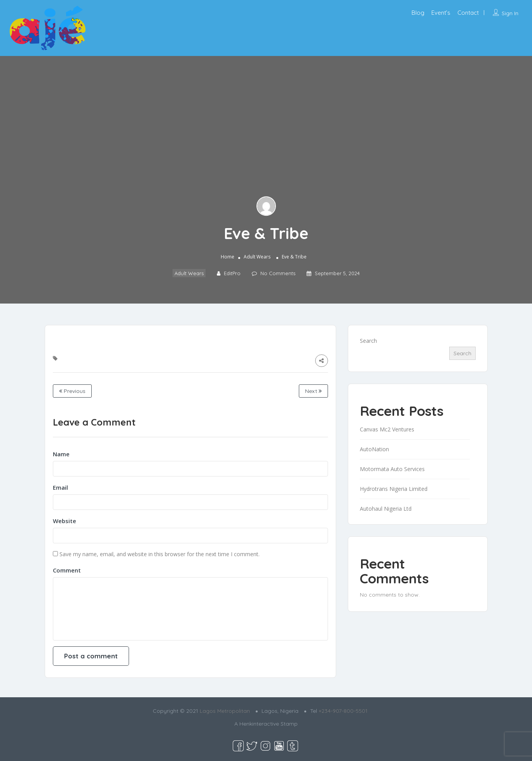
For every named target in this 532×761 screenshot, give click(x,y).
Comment (67, 570)
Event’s (441, 13)
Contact (468, 13)
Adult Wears (257, 257)
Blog (418, 13)
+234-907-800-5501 (343, 711)
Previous (72, 391)
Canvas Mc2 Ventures (387, 429)
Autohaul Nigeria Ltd (386, 509)
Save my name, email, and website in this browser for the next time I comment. (160, 554)
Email (60, 487)
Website (65, 521)
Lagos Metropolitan (225, 711)
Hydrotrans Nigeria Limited (394, 489)
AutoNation (374, 449)
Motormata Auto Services (392, 469)
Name (61, 454)
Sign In (510, 13)
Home (228, 257)
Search (368, 341)
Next (313, 391)
